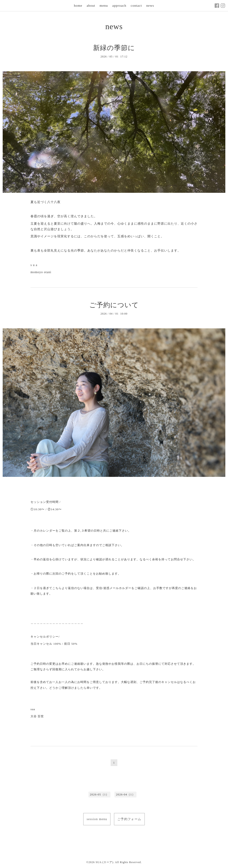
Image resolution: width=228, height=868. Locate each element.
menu (104, 6)
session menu (97, 819)
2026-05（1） (99, 794)
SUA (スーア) (105, 862)
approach (119, 6)
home (78, 6)
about (91, 6)
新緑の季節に (114, 48)
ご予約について (114, 305)
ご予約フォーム (129, 819)
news (150, 6)
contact (136, 6)
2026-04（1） (126, 794)
